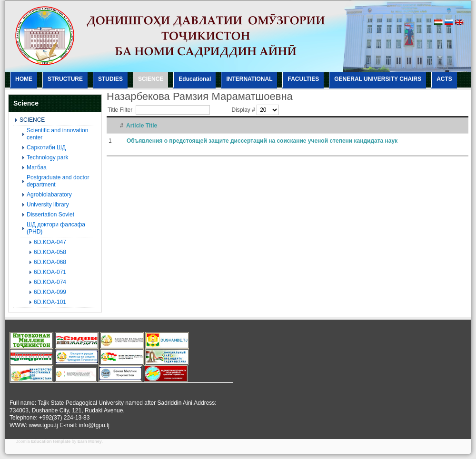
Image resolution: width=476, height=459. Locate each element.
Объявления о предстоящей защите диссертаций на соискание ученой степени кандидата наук (262, 141)
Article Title (142, 126)
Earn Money (90, 441)
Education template (51, 441)
